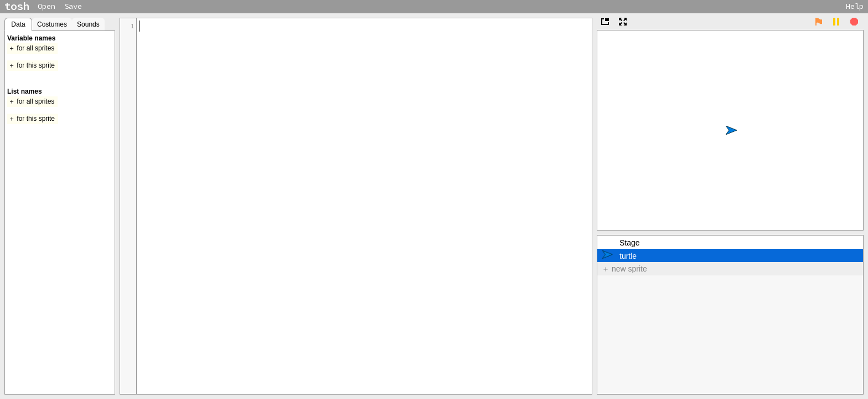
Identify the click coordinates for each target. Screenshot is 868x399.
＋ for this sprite (32, 65)
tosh (17, 6)
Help (855, 6)
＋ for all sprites (31, 48)
